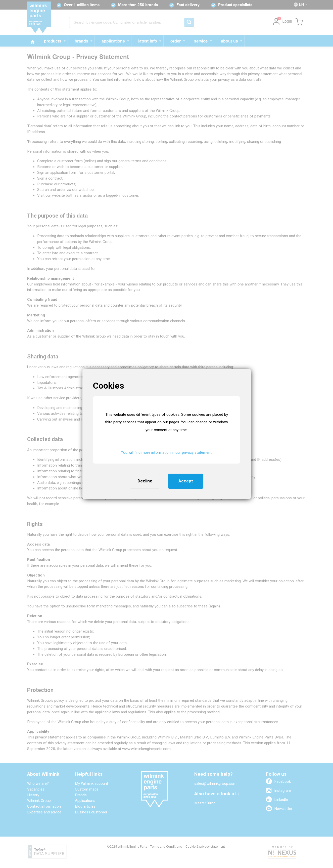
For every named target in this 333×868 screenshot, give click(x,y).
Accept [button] (186, 481)
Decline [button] (145, 481)
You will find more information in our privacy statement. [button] (167, 452)
